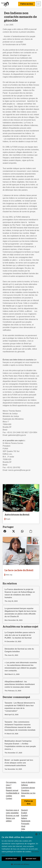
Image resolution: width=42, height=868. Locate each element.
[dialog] (21, 850)
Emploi (9, 788)
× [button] (39, 834)
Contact (9, 798)
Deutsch (24, 810)
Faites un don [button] (27, 4)
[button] (21, 864)
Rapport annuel (12, 790)
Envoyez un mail (12, 816)
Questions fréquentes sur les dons (28, 793)
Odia (23, 829)
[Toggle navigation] (38, 4)
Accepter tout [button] (11, 859)
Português (25, 824)
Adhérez (25, 785)
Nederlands (26, 821)
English (24, 813)
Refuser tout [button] (31, 859)
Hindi (23, 826)
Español (24, 816)
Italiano (24, 818)
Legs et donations (28, 782)
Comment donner (28, 788)
